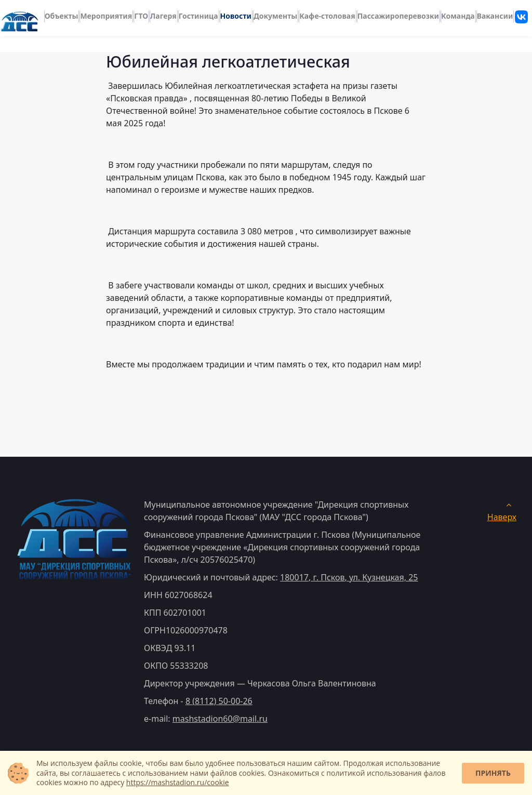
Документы (275, 14)
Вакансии (495, 14)
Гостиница (198, 14)
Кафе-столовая (327, 14)
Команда (458, 14)
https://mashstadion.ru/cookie (178, 782)
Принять (493, 773)
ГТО (141, 14)
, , (349, 577)
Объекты (62, 14)
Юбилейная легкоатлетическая (228, 61)
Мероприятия (106, 14)
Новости (236, 14)
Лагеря (163, 14)
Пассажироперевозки (398, 14)
